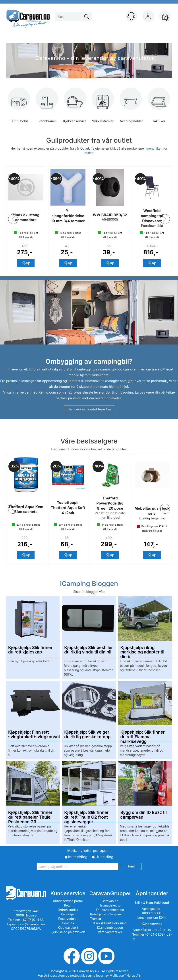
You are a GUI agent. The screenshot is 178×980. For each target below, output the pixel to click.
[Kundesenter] (131, 16)
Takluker (159, 108)
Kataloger (68, 914)
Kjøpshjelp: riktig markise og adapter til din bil (142, 650)
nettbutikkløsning (83, 975)
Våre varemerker (110, 932)
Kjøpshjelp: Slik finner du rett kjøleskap (30, 650)
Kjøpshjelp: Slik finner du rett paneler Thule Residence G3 (30, 815)
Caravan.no (110, 901)
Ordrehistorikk (68, 910)
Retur (68, 905)
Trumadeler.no (110, 905)
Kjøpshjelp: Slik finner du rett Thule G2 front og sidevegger (86, 815)
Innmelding (78, 857)
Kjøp (26, 263)
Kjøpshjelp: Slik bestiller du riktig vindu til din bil (89, 650)
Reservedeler (68, 919)
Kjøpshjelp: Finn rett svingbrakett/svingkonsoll (33, 735)
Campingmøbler (131, 108)
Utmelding (104, 857)
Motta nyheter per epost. (89, 851)
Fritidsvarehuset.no (110, 910)
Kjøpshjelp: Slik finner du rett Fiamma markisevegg (143, 735)
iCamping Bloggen (89, 584)
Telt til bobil (19, 108)
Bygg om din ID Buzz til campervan (144, 815)
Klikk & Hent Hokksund (110, 923)
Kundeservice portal (68, 901)
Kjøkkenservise (75, 108)
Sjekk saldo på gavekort (68, 932)
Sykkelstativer (103, 108)
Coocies (68, 923)
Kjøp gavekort (68, 928)
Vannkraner (47, 108)
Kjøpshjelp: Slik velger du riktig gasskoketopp (87, 735)
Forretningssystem (51, 975)
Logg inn (148, 17)
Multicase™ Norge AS (125, 975)
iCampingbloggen (110, 928)
